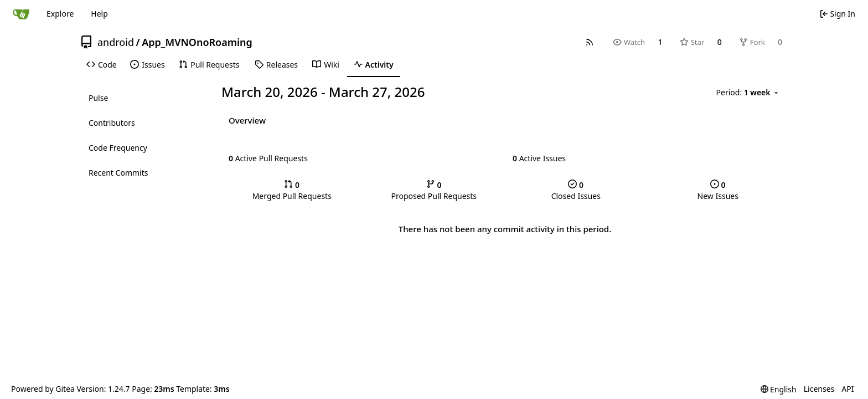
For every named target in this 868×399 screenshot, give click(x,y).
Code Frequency (118, 148)
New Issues (718, 190)
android (116, 42)
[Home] (21, 14)
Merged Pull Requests (292, 190)
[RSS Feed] (590, 42)
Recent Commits (118, 173)
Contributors (112, 123)
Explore (60, 14)
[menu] (748, 93)
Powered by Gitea (43, 389)
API (848, 389)
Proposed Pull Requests (434, 190)
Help (99, 14)
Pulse (98, 98)
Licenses (819, 389)
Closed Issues (576, 190)
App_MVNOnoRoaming (197, 42)
